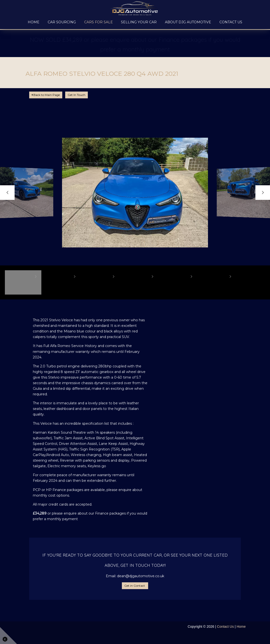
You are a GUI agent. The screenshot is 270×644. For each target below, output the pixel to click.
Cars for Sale (99, 22)
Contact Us (231, 22)
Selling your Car (139, 22)
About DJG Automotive (188, 22)
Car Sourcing (62, 22)
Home (34, 22)
